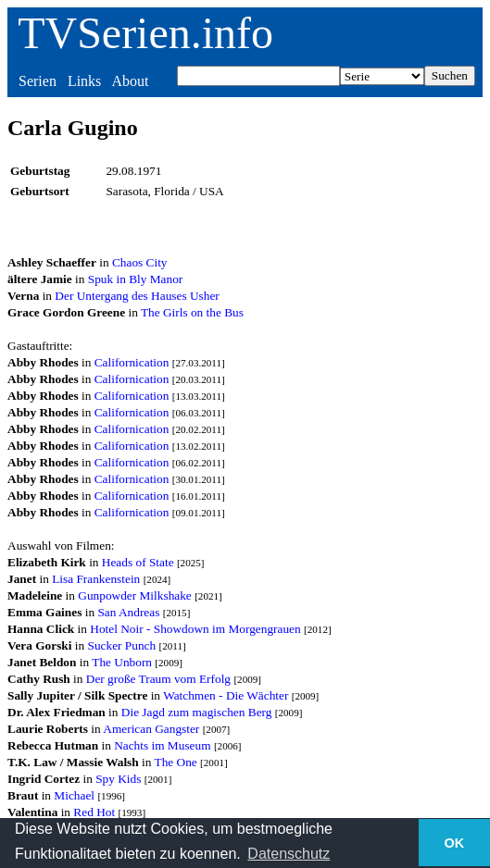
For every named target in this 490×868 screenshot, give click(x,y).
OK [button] (455, 843)
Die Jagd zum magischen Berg (197, 712)
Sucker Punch (122, 645)
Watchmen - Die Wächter (226, 695)
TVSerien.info (145, 33)
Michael (74, 795)
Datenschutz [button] (289, 854)
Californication (132, 362)
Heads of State (138, 562)
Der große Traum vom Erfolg (158, 679)
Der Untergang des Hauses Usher (137, 296)
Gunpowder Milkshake (135, 595)
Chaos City (140, 262)
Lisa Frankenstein (96, 579)
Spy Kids (118, 779)
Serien (38, 81)
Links (84, 81)
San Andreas (128, 612)
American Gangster (151, 729)
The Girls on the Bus (192, 312)
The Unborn (122, 662)
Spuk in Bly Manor (136, 279)
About (130, 81)
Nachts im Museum (162, 745)
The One (176, 762)
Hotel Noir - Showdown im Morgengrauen (195, 629)
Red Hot (94, 812)
